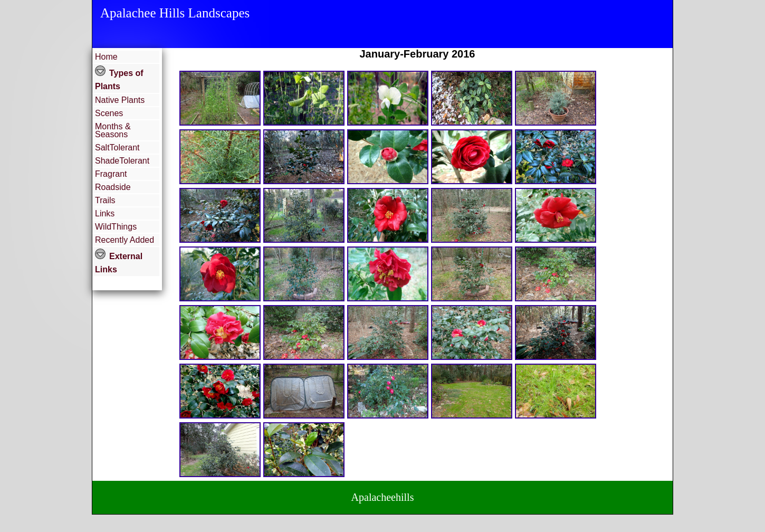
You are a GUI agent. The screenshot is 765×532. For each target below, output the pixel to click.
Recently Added (125, 240)
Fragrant (111, 174)
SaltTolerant (117, 148)
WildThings (116, 227)
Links (105, 213)
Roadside (113, 187)
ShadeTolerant (122, 161)
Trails (105, 200)
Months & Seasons (113, 130)
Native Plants (120, 100)
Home (106, 57)
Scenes (109, 113)
